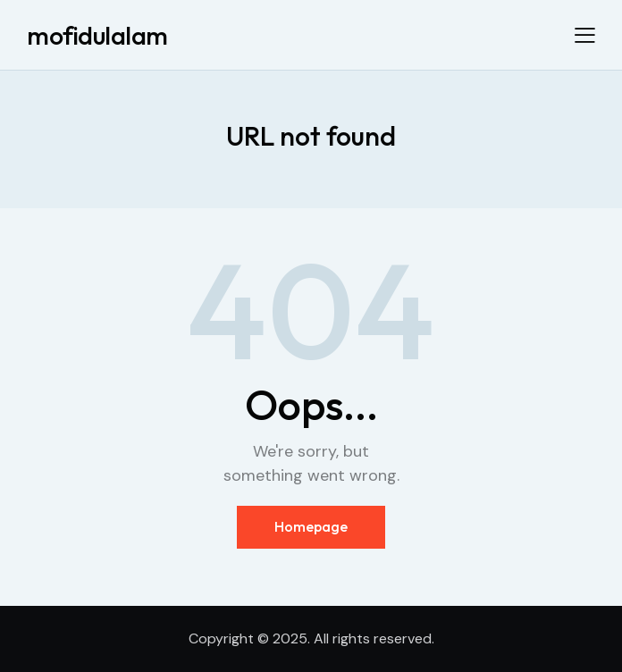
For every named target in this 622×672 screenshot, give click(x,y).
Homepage (311, 526)
